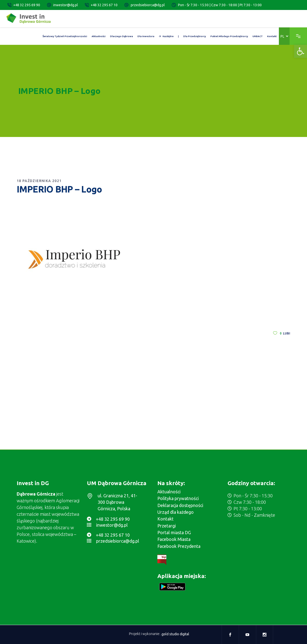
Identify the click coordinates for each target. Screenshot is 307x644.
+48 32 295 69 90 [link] (27, 5)
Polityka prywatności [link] (178, 498)
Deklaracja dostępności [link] (180, 505)
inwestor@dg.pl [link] (66, 5)
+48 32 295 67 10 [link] (104, 5)
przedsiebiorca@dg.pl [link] (148, 5)
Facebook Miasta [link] (174, 539)
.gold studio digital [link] (175, 634)
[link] (301, 51)
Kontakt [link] (165, 519)
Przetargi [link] (167, 526)
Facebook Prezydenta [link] (179, 546)
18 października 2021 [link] (39, 181)
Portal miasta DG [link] (174, 532)
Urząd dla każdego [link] (176, 512)
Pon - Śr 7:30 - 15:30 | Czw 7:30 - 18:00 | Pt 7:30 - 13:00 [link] (220, 5)
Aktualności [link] (169, 492)
